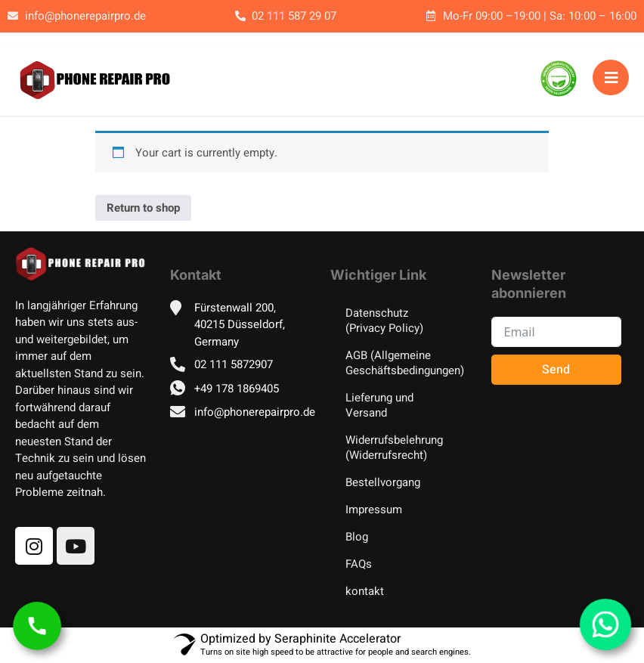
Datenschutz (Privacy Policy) (384, 321)
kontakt (365, 591)
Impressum (374, 510)
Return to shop (143, 208)
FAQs (359, 564)
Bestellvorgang (383, 482)
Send (556, 370)
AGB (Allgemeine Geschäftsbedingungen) (403, 363)
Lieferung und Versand (379, 405)
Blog (357, 537)
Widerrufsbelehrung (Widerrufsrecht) (394, 448)
